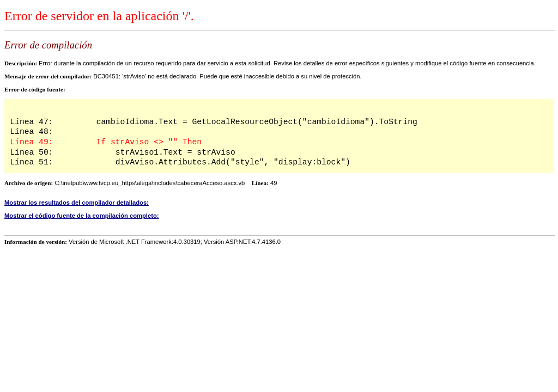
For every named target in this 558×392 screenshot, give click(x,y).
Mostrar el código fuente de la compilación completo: (81, 216)
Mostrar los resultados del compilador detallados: (77, 203)
